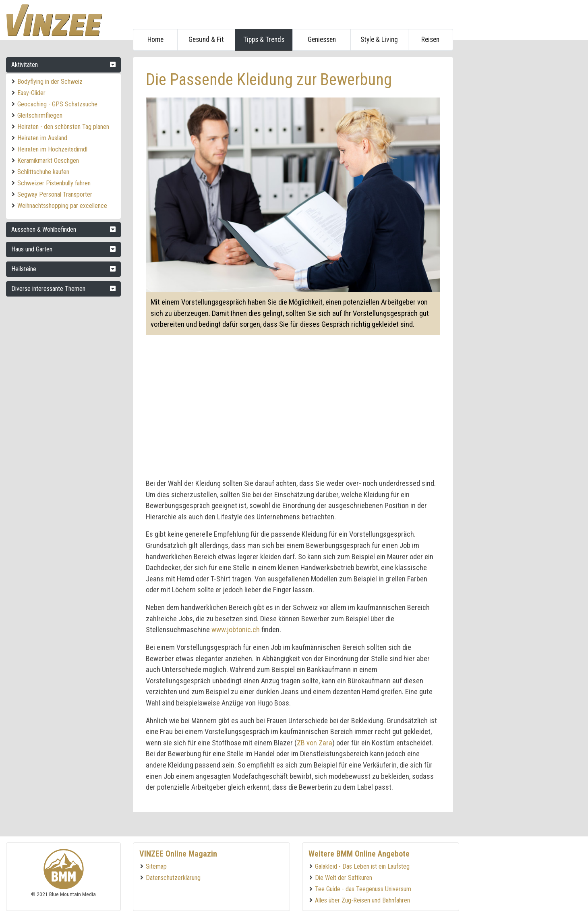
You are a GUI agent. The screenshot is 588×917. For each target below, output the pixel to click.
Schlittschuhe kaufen (43, 172)
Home (155, 39)
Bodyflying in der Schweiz (50, 82)
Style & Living (379, 39)
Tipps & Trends (264, 39)
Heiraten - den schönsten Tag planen (63, 127)
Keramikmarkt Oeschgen (48, 161)
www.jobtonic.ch (236, 630)
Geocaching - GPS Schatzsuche (57, 104)
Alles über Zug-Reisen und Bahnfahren (362, 900)
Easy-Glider (31, 93)
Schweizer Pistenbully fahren (54, 183)
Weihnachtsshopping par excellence (62, 206)
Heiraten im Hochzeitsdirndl (52, 149)
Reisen (430, 39)
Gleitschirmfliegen (40, 115)
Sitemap (156, 866)
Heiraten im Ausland (42, 138)
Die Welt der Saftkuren (344, 878)
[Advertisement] (521, 178)
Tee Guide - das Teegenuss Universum (363, 889)
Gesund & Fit (206, 39)
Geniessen (322, 39)
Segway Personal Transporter (55, 194)
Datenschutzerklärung (173, 878)
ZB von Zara (315, 743)
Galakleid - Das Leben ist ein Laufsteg (362, 866)
